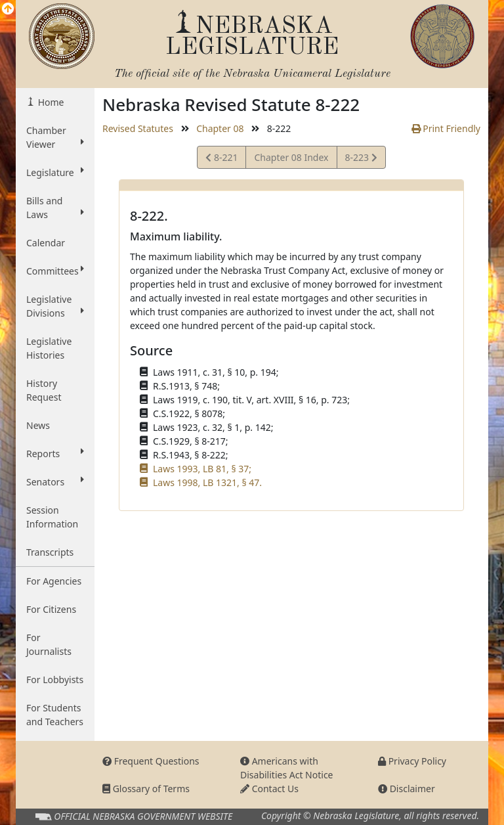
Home (50, 102)
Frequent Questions (151, 761)
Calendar (46, 243)
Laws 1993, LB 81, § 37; (202, 469)
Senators (55, 481)
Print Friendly (446, 128)
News (38, 425)
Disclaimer (407, 789)
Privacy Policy (412, 761)
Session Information (52, 517)
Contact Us (269, 789)
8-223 (361, 159)
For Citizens (51, 609)
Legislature (55, 172)
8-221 (223, 159)
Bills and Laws (55, 208)
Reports (55, 453)
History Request (44, 390)
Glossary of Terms (146, 789)
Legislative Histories (49, 348)
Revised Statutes (138, 128)
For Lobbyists (55, 680)
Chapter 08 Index (291, 157)
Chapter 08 (220, 128)
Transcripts (50, 552)
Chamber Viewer (55, 137)
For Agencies (54, 581)
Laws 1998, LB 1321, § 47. (207, 482)
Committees (55, 271)
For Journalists (49, 644)
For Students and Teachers (55, 715)
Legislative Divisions (55, 306)
